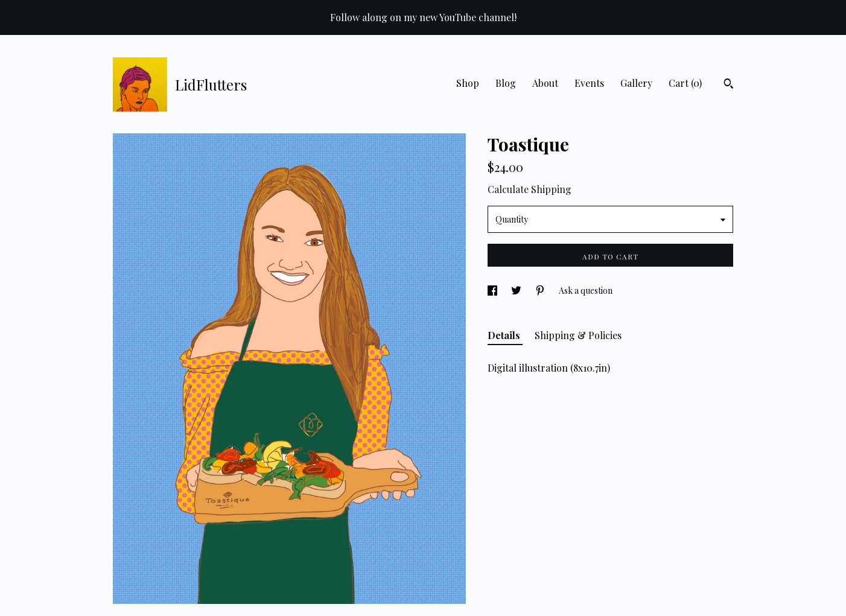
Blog (506, 83)
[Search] (729, 85)
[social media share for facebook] (493, 291)
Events (589, 83)
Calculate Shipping (530, 189)
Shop (468, 83)
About (545, 83)
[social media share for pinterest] (541, 291)
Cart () (685, 83)
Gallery (636, 83)
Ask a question (586, 291)
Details (505, 335)
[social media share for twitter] (517, 291)
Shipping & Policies (578, 335)
